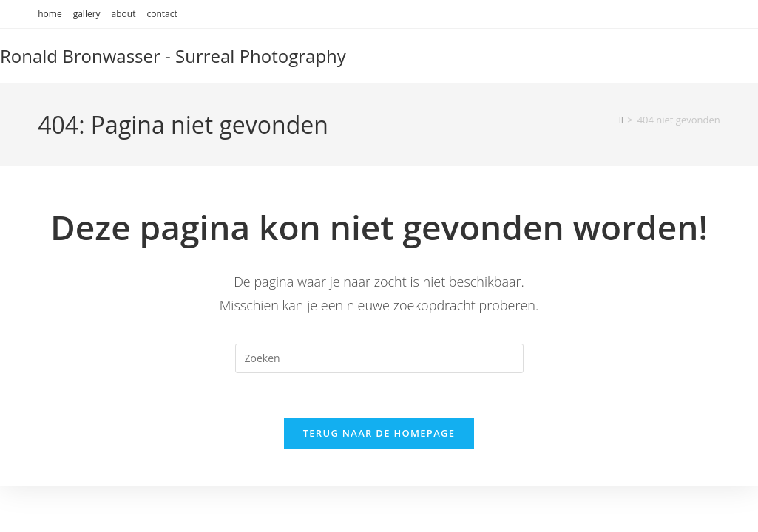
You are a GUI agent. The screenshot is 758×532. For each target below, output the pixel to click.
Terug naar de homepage (379, 433)
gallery (87, 14)
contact (162, 14)
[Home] (621, 120)
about (124, 14)
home (50, 14)
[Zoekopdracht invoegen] (379, 358)
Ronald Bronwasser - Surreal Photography (173, 56)
